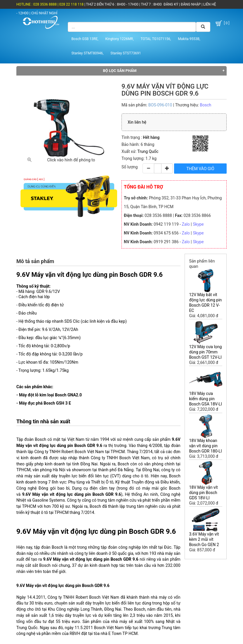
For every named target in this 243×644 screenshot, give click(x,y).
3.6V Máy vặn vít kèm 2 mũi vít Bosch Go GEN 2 (204, 539)
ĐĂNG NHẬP (191, 4)
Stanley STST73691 (126, 53)
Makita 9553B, (189, 39)
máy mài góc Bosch (161, 488)
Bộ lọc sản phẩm (120, 71)
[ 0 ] (222, 24)
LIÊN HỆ (209, 4)
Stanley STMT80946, (87, 53)
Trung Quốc (148, 151)
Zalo (186, 224)
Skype (198, 224)
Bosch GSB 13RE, (85, 39)
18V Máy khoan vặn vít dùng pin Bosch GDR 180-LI (205, 446)
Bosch (205, 105)
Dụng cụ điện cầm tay (93, 488)
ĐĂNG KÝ (171, 4)
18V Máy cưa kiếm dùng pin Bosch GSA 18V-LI (205, 399)
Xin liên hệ (137, 122)
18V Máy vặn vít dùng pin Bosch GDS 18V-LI (203, 493)
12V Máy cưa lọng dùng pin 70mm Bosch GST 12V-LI (205, 352)
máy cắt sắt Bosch (33, 565)
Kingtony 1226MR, (120, 39)
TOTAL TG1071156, (156, 39)
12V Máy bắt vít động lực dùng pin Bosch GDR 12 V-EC (205, 303)
